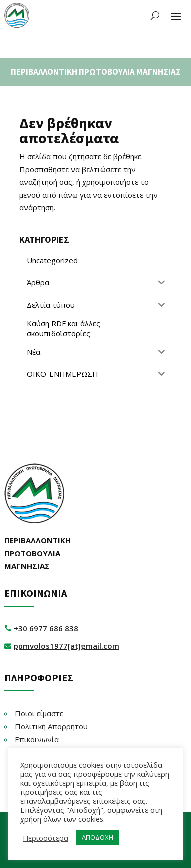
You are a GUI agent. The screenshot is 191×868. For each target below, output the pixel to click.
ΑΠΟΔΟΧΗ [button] (98, 837)
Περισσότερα (45, 838)
